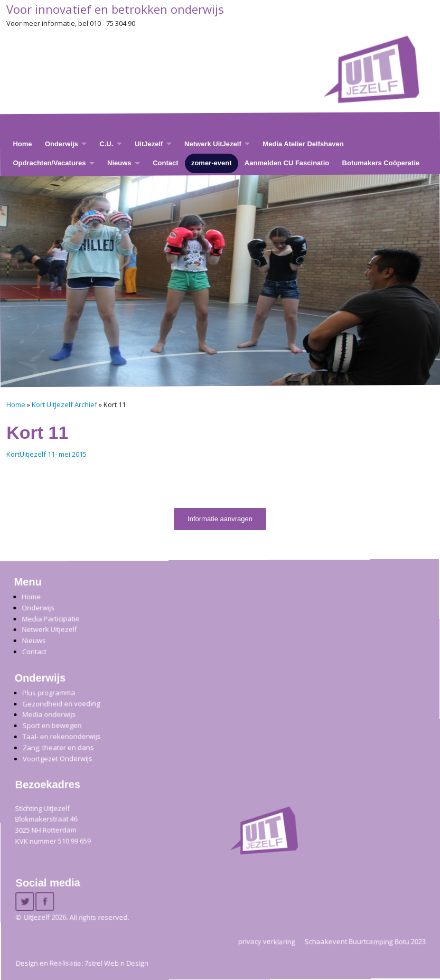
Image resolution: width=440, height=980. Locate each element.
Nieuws (119, 163)
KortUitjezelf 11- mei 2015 (46, 454)
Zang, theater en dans (58, 747)
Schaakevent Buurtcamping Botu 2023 (365, 941)
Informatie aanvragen (220, 519)
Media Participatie (50, 618)
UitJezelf (149, 143)
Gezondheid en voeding (61, 703)
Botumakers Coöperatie (381, 163)
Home (22, 143)
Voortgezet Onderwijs (58, 758)
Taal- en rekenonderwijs (61, 736)
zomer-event (212, 163)
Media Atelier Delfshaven (303, 143)
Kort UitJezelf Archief (64, 404)
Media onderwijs (49, 714)
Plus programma (49, 692)
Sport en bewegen (52, 725)
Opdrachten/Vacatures (49, 163)
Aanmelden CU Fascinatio (287, 163)
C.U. (106, 143)
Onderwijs (62, 143)
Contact (165, 163)
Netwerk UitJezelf (213, 143)
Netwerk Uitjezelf (49, 629)
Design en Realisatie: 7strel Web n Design (82, 963)
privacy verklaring (267, 941)
